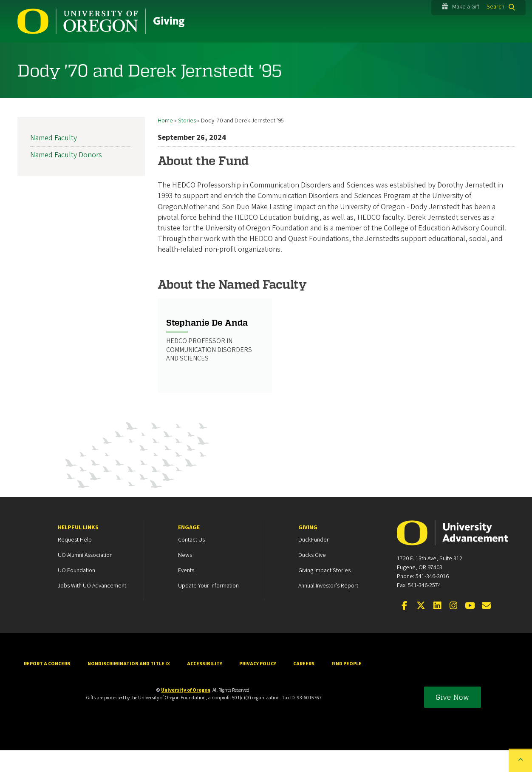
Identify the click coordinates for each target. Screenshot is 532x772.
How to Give (51, 53)
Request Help (75, 562)
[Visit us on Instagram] (453, 628)
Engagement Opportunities (311, 53)
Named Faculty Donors (66, 177)
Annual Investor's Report (328, 607)
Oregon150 (483, 53)
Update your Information (208, 607)
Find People (347, 685)
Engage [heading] (189, 549)
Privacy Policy (258, 685)
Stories (122, 53)
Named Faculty (54, 160)
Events (186, 592)
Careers (304, 685)
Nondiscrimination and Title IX (129, 685)
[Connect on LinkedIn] (437, 628)
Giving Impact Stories (324, 592)
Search (495, 7)
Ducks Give (312, 577)
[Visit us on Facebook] (405, 628)
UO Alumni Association (85, 577)
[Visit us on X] (421, 628)
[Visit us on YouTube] (470, 628)
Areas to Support (200, 53)
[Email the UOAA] (486, 628)
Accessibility (205, 685)
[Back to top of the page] (520, 760)
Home (165, 142)
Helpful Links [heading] (78, 549)
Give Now (453, 719)
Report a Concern (47, 685)
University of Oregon (186, 712)
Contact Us (191, 562)
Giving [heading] (308, 549)
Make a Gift (461, 7)
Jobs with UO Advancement (92, 607)
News (185, 577)
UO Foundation (76, 592)
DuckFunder (314, 562)
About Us (409, 53)
